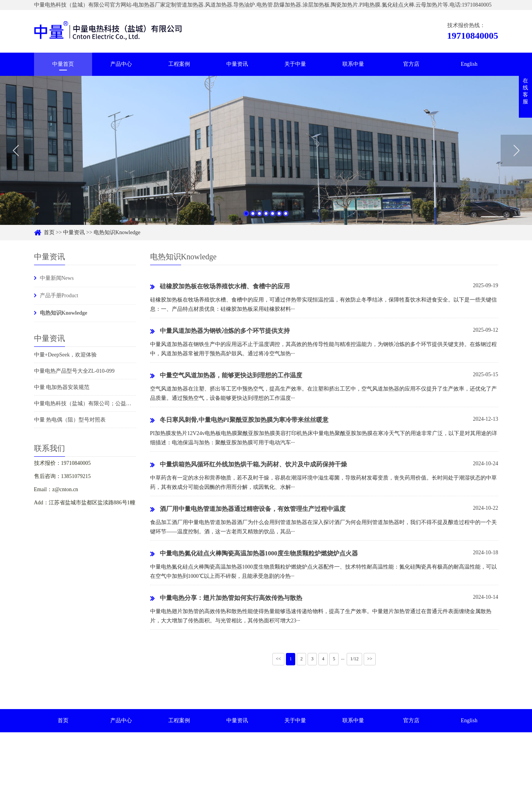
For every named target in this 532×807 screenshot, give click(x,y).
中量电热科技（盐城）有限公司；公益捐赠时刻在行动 (99, 403)
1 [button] (246, 219)
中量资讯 (237, 64)
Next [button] (516, 156)
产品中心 (121, 64)
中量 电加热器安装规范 (62, 387)
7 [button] (286, 219)
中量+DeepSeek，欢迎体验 (66, 355)
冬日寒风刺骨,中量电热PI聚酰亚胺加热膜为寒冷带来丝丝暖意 (239, 420)
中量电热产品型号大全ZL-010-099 (74, 371)
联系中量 (353, 64)
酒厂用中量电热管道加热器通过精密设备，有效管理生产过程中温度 (248, 509)
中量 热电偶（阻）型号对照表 (70, 420)
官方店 (411, 64)
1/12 (354, 659)
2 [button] (253, 219)
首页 (49, 232)
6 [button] (279, 219)
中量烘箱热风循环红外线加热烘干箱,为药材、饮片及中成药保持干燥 (249, 465)
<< (279, 659)
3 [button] (259, 219)
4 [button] (266, 219)
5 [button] (273, 219)
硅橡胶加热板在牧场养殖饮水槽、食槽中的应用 (220, 287)
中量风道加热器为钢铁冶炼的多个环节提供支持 (220, 331)
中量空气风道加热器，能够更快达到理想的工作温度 (226, 376)
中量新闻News (57, 278)
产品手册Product (59, 296)
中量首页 (63, 64)
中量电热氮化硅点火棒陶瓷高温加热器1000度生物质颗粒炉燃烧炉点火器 (254, 554)
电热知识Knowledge (117, 232)
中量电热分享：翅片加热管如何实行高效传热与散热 (226, 598)
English (469, 64)
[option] (266, 156)
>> (370, 659)
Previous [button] (16, 156)
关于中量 (295, 64)
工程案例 (179, 64)
